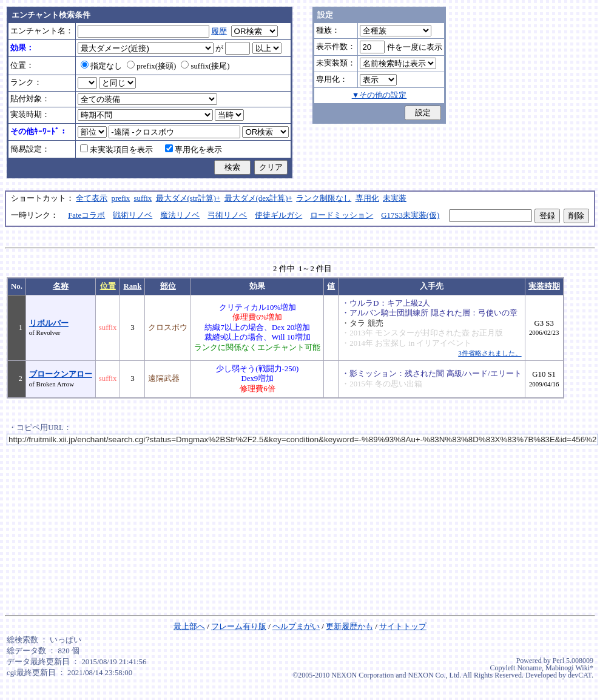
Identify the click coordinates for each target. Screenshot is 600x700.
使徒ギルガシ (278, 215)
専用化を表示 (194, 150)
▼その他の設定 (379, 95)
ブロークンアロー (61, 374)
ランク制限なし (324, 198)
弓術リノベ (227, 215)
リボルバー (49, 323)
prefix (121, 198)
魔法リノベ (180, 215)
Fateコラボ (86, 215)
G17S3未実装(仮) (410, 215)
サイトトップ (403, 627)
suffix (143, 198)
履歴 (219, 32)
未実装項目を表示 (116, 150)
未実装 (395, 198)
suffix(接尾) (205, 66)
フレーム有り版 (239, 627)
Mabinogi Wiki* (569, 668)
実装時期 (544, 286)
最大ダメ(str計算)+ (188, 198)
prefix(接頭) (151, 66)
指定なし (101, 66)
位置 (108, 286)
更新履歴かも (349, 627)
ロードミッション (342, 215)
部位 (168, 286)
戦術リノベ (133, 215)
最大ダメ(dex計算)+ (258, 198)
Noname (529, 668)
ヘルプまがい (296, 627)
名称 (61, 286)
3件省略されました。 (490, 353)
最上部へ (189, 627)
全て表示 (92, 198)
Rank (132, 286)
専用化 (367, 198)
